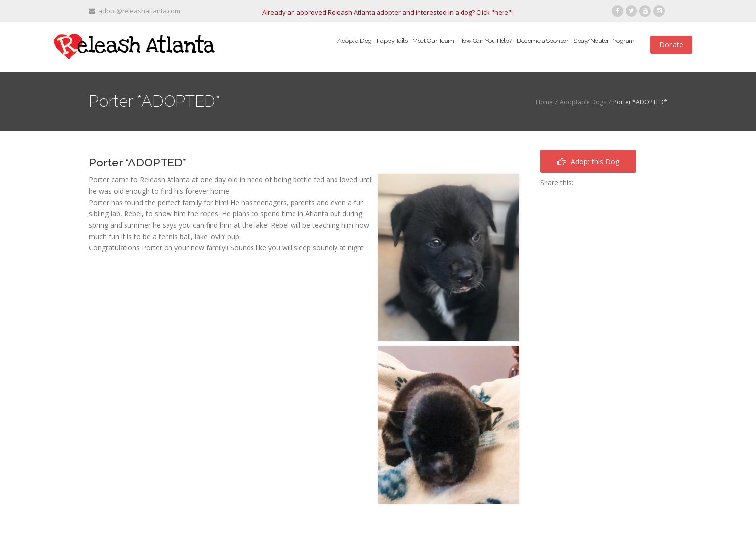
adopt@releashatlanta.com (135, 11)
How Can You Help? (486, 41)
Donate (671, 45)
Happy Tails (392, 41)
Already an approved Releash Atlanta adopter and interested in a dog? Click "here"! (388, 12)
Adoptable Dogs (583, 102)
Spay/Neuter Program (604, 41)
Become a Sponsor (543, 41)
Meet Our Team (433, 41)
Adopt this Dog (588, 161)
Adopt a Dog (355, 41)
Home (544, 102)
